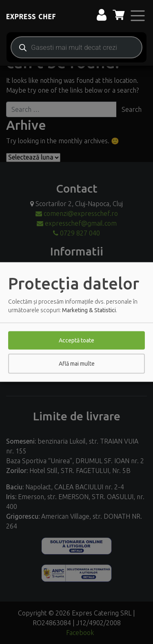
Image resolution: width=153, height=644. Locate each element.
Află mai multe (77, 364)
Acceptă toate (76, 340)
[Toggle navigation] (138, 16)
